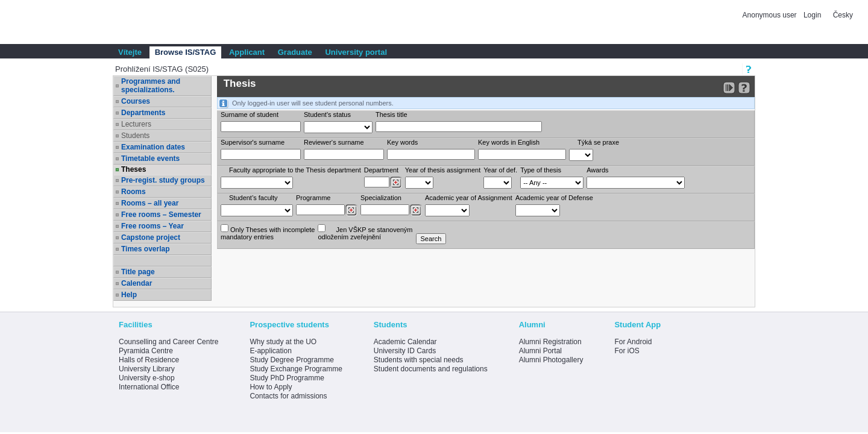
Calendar (137, 283)
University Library (147, 369)
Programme (313, 198)
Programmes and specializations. (151, 86)
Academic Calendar (405, 342)
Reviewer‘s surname (334, 142)
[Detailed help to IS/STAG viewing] (744, 88)
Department (381, 170)
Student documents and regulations (431, 369)
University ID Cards (405, 351)
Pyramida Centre (146, 351)
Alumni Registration (550, 342)
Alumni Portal (540, 351)
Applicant (247, 52)
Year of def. (500, 170)
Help (129, 295)
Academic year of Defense (554, 198)
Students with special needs (419, 360)
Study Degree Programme (291, 360)
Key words (402, 142)
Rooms (134, 192)
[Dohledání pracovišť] (396, 183)
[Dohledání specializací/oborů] (416, 210)
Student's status (327, 115)
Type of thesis (541, 170)
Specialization (381, 198)
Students (135, 136)
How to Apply (271, 387)
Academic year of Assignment (469, 198)
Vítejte (130, 52)
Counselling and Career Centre (168, 342)
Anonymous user (771, 15)
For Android (633, 342)
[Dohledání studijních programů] (351, 210)
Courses (136, 101)
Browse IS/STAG (186, 52)
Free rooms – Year (153, 226)
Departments (143, 113)
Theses (134, 169)
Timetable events (150, 159)
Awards (597, 170)
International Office (149, 387)
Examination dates (153, 147)
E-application (270, 351)
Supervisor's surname (253, 142)
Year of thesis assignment (443, 170)
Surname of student (250, 115)
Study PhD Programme (287, 378)
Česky (843, 15)
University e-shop (147, 378)
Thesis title (392, 115)
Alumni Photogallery (551, 360)
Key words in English (509, 142)
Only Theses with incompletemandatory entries (268, 232)
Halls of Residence (149, 360)
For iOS (627, 351)
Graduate (295, 52)
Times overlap (145, 249)
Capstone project (151, 237)
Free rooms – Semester (161, 215)
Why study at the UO (283, 342)
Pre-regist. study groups (163, 180)
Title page (138, 272)
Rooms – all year (150, 203)
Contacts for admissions (288, 396)
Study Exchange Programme (296, 369)
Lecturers (136, 124)
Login (812, 15)
